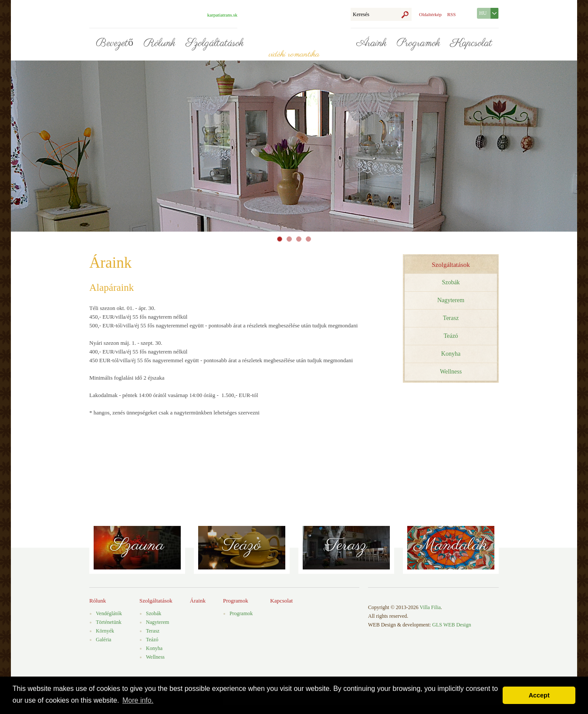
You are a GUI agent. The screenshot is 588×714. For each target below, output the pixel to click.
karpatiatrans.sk (222, 15)
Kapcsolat (471, 43)
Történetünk (109, 622)
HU (483, 13)
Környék (105, 631)
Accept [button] (539, 695)
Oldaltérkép (430, 14)
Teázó (451, 336)
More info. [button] (138, 700)
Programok (418, 43)
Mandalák (451, 545)
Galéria (103, 640)
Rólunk (159, 43)
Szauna (137, 545)
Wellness (451, 372)
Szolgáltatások (215, 43)
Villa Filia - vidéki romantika (294, 28)
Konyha (451, 354)
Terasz (451, 318)
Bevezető (115, 43)
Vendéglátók (109, 613)
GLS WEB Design (451, 625)
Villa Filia (430, 607)
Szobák (451, 282)
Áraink (371, 43)
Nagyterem (451, 300)
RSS (452, 14)
